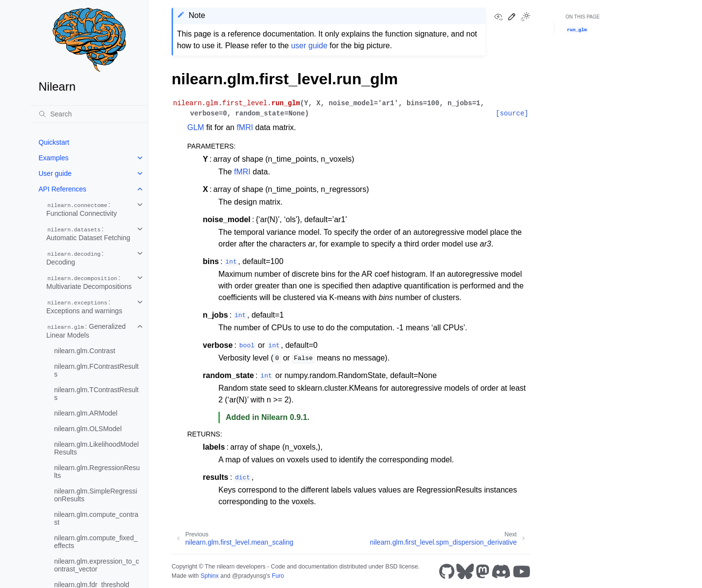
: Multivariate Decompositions (89, 282)
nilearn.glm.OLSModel (88, 429)
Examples (53, 158)
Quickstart (54, 142)
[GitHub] (447, 571)
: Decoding (75, 258)
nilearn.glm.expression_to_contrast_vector (97, 565)
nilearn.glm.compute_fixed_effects (96, 542)
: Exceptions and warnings (84, 306)
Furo (278, 576)
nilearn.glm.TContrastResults (97, 394)
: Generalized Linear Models (86, 331)
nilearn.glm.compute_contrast (96, 518)
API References (62, 189)
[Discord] (501, 571)
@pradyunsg (249, 576)
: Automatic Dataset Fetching (88, 233)
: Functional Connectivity (82, 209)
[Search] (89, 114)
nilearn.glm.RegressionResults (97, 472)
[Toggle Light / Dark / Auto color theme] (526, 18)
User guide (55, 173)
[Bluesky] (465, 571)
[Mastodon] (483, 571)
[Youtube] (522, 571)
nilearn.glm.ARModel (86, 413)
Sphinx (209, 576)
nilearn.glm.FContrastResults (97, 370)
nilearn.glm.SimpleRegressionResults (96, 495)
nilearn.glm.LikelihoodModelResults (97, 448)
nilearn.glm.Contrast (85, 351)
